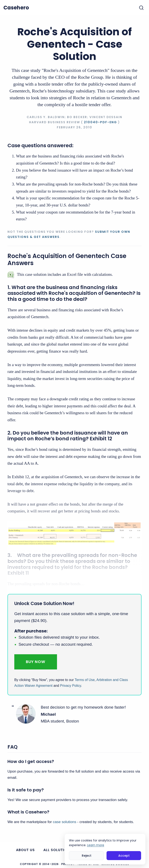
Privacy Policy (70, 686)
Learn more (96, 845)
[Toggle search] (141, 8)
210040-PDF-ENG (100, 122)
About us (25, 850)
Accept (124, 856)
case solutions (65, 822)
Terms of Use (85, 680)
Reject (87, 856)
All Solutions (58, 850)
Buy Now (36, 662)
